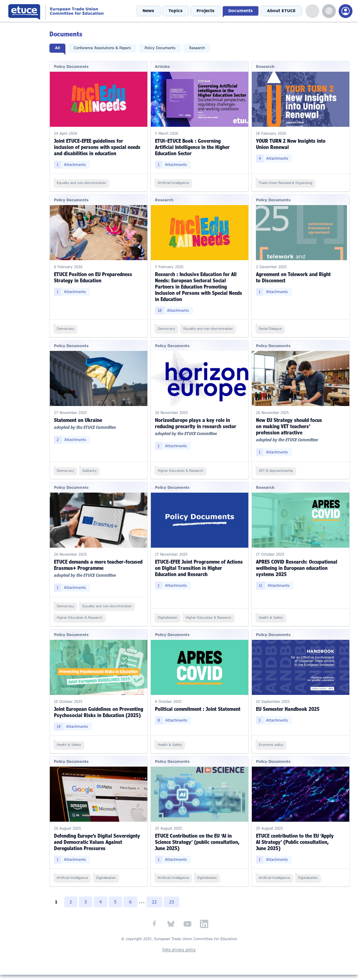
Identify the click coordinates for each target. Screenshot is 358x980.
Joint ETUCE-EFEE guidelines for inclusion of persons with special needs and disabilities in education (98, 147)
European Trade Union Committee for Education (67, 11)
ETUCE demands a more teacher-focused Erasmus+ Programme (99, 564)
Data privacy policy (179, 955)
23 (173, 907)
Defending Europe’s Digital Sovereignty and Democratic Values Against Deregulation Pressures (98, 847)
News (150, 11)
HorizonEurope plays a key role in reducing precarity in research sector (196, 422)
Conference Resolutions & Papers (103, 48)
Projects (206, 11)
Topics (177, 11)
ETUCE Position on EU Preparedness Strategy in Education (94, 277)
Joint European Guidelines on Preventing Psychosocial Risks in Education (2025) (91, 714)
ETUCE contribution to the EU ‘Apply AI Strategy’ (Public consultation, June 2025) (295, 847)
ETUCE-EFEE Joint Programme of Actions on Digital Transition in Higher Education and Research (199, 567)
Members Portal (346, 11)
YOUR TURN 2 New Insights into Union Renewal (291, 144)
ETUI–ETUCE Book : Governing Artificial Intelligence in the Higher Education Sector (193, 147)
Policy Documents (161, 48)
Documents (241, 11)
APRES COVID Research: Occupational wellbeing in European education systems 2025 (297, 567)
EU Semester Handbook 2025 (288, 708)
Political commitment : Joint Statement (198, 708)
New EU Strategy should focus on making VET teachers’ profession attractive (289, 426)
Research (198, 48)
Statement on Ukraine (79, 419)
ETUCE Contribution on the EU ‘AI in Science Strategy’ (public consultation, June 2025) (198, 847)
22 (155, 907)
